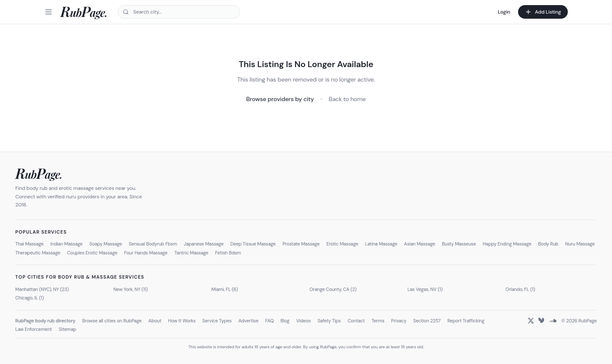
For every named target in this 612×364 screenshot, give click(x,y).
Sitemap (67, 329)
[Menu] (48, 12)
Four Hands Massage (146, 253)
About (155, 321)
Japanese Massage (204, 244)
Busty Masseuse (459, 244)
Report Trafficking (466, 321)
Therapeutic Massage (38, 253)
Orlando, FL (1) (520, 289)
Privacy (399, 321)
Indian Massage (67, 244)
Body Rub (548, 244)
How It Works (182, 321)
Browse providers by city (280, 99)
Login (504, 12)
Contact (356, 321)
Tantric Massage (191, 253)
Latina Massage (381, 244)
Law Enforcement (34, 329)
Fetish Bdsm (228, 253)
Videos (303, 321)
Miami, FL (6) (224, 289)
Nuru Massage (580, 244)
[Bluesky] (542, 321)
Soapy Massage (106, 244)
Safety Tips (329, 321)
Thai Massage (30, 244)
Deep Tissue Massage (253, 244)
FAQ (269, 321)
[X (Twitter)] (531, 321)
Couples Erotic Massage (92, 253)
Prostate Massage (301, 244)
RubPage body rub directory (45, 321)
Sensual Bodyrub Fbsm (153, 244)
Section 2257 (427, 321)
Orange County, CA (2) (333, 289)
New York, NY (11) (131, 289)
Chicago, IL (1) (30, 298)
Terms (378, 321)
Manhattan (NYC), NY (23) (42, 289)
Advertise (248, 321)
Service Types (217, 321)
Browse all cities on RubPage (112, 321)
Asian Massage (420, 244)
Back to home (347, 99)
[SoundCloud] (553, 321)
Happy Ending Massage (507, 244)
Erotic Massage (342, 244)
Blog (285, 321)
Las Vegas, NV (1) (425, 289)
